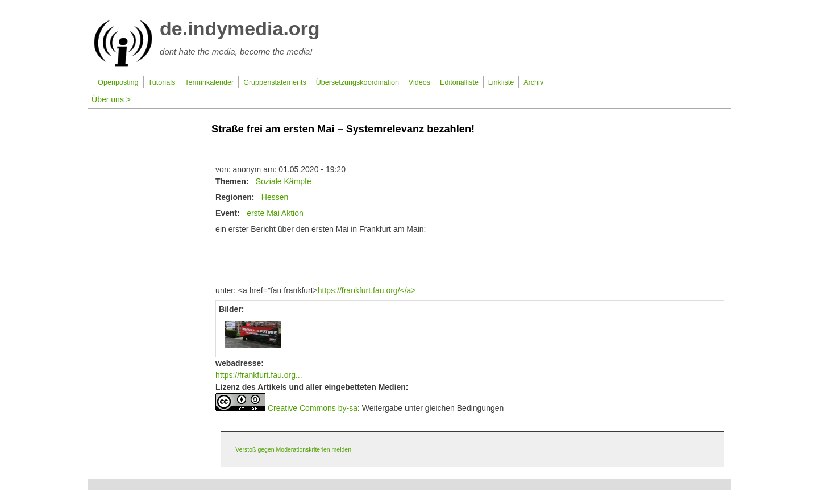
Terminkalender (209, 82)
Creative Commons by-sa (313, 408)
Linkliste (501, 82)
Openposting (118, 82)
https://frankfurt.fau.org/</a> (367, 290)
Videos (419, 82)
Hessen (275, 197)
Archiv (533, 82)
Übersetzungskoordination (357, 82)
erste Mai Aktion (275, 213)
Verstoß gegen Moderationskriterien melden (293, 449)
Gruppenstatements (275, 82)
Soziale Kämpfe (284, 181)
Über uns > (111, 99)
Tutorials (161, 82)
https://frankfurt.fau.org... (259, 375)
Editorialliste (459, 82)
